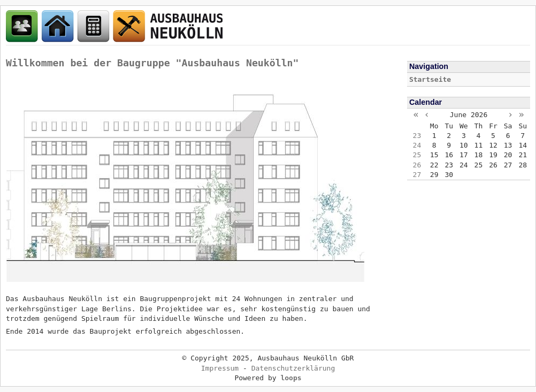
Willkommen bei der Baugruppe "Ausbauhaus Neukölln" (152, 63)
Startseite (430, 79)
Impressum (220, 368)
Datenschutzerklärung (293, 368)
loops (291, 378)
